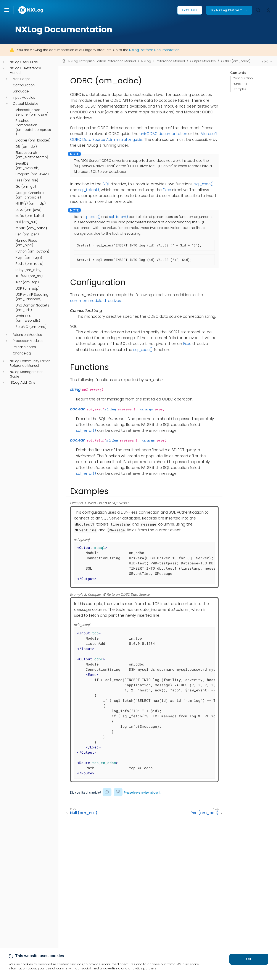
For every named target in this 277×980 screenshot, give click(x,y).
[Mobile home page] (63, 61)
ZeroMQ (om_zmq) (31, 327)
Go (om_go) (26, 187)
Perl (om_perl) (27, 234)
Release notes (24, 347)
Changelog (22, 353)
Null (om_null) (27, 222)
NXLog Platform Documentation (154, 50)
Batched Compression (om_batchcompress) (33, 128)
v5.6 (265, 61)
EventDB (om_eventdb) (28, 166)
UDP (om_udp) (28, 289)
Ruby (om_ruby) (29, 270)
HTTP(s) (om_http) (31, 203)
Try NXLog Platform (226, 10)
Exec (167, 190)
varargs (146, 409)
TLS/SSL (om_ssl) (29, 276)
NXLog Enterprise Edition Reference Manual (102, 61)
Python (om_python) (32, 251)
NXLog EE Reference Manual (25, 71)
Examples (239, 89)
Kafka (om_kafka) (30, 216)
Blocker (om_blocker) (33, 140)
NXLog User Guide (24, 62)
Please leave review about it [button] (142, 793)
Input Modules (24, 98)
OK (249, 959)
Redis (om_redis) (29, 264)
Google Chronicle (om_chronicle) (30, 195)
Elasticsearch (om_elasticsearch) (32, 155)
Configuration (24, 85)
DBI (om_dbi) (26, 147)
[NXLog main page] (31, 10)
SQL (106, 184)
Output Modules (26, 104)
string (75, 389)
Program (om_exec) (32, 174)
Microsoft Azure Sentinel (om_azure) (32, 112)
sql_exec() (204, 184)
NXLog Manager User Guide (26, 374)
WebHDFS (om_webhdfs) (28, 318)
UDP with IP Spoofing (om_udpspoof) (32, 297)
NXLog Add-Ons (22, 383)
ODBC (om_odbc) (31, 228)
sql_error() (86, 430)
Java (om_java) (28, 210)
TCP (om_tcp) (27, 282)
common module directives (96, 301)
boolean (78, 409)
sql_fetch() (89, 190)
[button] (11, 10)
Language (21, 91)
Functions (240, 84)
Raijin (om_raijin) (29, 257)
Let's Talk (190, 10)
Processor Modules (28, 341)
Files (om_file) (27, 180)
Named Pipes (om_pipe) (26, 243)
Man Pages (22, 79)
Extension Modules (27, 335)
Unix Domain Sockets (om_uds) (32, 308)
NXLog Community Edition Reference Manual (30, 363)
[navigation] (4, 62)
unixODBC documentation (163, 134)
